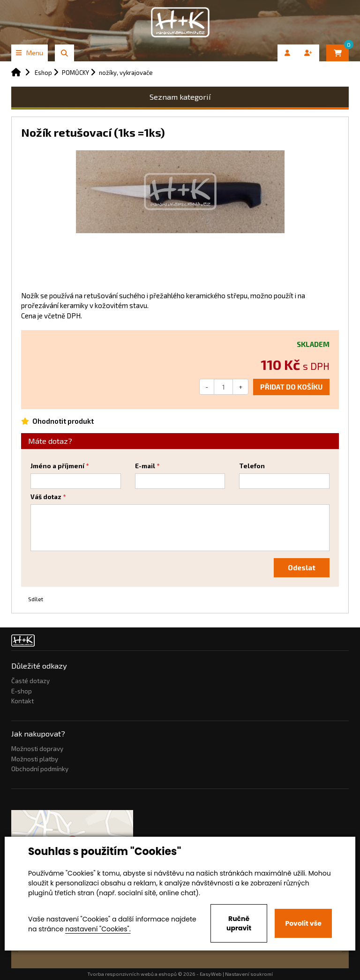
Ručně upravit (239, 923)
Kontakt (22, 701)
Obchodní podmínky (40, 769)
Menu (30, 53)
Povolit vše (303, 923)
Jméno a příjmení (57, 466)
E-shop (22, 691)
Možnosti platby (35, 759)
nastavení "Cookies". (98, 929)
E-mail (145, 466)
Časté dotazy (30, 681)
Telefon (252, 466)
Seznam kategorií (180, 97)
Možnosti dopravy (37, 749)
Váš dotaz (46, 497)
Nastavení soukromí (249, 974)
